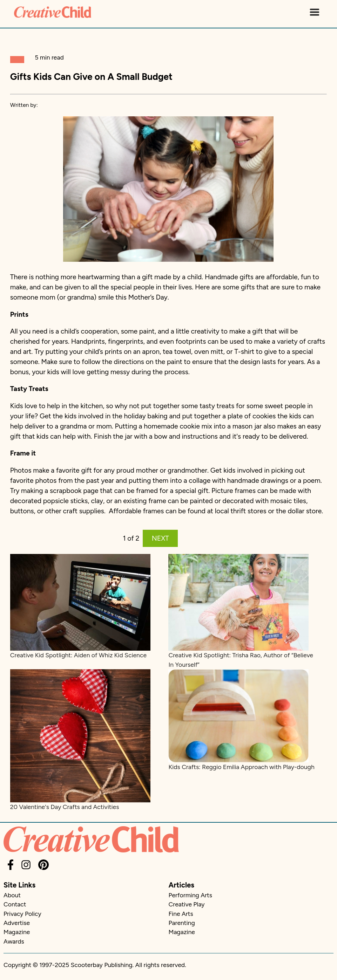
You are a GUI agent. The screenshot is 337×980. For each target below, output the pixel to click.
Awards (14, 941)
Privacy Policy (22, 914)
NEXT (160, 538)
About (12, 895)
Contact (15, 904)
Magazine (17, 932)
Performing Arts (190, 895)
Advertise (17, 923)
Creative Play (187, 904)
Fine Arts (181, 914)
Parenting (182, 923)
